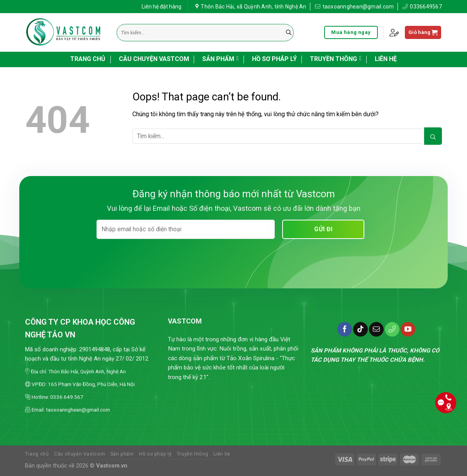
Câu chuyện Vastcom (154, 59)
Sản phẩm (220, 58)
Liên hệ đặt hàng (162, 6)
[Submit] (289, 33)
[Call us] (392, 329)
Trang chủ (88, 59)
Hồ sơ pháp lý (274, 59)
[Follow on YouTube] (408, 329)
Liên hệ (386, 59)
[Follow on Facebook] (345, 329)
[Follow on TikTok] (360, 329)
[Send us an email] (376, 329)
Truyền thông (336, 58)
